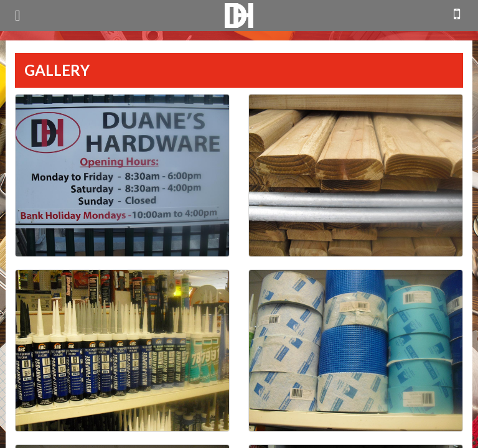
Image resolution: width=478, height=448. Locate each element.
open (18, 16)
